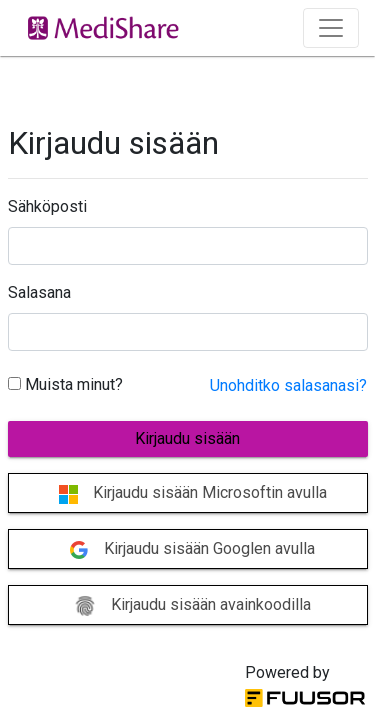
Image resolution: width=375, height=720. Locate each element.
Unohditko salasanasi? (288, 385)
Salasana (39, 292)
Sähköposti (47, 206)
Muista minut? (65, 384)
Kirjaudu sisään (187, 438)
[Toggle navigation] (331, 28)
